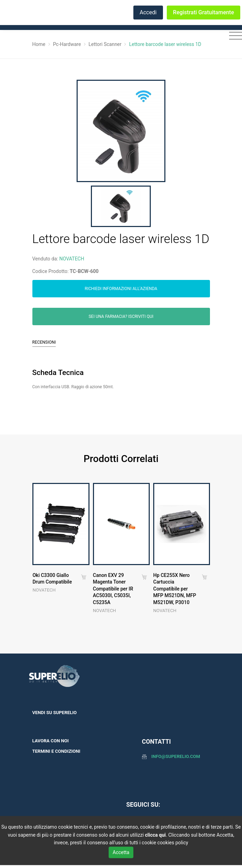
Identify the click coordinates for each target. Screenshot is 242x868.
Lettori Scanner (105, 44)
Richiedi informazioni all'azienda (121, 289)
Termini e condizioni (56, 751)
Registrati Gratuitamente (204, 12)
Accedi (148, 12)
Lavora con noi (51, 741)
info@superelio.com (176, 756)
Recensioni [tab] (44, 342)
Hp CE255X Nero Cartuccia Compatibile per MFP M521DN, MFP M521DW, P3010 (175, 589)
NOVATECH (72, 259)
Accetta (121, 852)
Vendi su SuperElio (55, 713)
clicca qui (155, 835)
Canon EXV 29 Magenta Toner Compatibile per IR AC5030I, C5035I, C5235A (113, 589)
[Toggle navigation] (234, 36)
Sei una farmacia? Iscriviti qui (121, 316)
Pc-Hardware (67, 44)
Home (39, 44)
